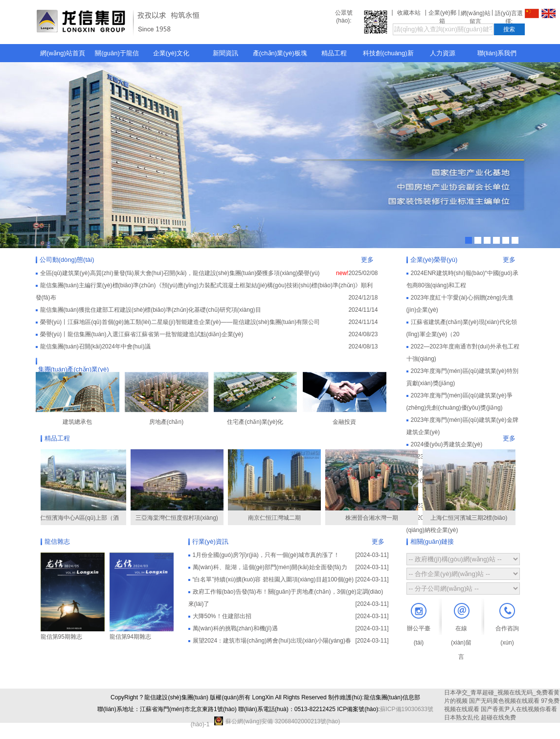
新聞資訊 (225, 53)
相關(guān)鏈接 (432, 542)
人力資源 (443, 53)
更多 (367, 260)
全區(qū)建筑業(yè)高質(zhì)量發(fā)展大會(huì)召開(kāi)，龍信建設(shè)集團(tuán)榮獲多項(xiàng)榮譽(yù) (180, 273)
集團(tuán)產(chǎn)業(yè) (74, 369)
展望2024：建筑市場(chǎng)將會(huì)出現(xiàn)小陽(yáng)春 (272, 641)
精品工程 (334, 53)
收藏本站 (409, 13)
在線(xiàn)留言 (461, 643)
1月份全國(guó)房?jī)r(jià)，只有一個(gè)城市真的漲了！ (266, 555)
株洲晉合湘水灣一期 (374, 485)
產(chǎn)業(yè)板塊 (280, 53)
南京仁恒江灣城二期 (276, 485)
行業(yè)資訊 (210, 542)
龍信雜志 (57, 542)
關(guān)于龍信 (117, 53)
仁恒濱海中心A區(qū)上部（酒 (82, 485)
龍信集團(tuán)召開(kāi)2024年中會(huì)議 (95, 346)
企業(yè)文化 (171, 53)
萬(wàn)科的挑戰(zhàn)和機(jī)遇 (235, 628)
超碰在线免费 (498, 717)
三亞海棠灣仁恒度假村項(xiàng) (179, 485)
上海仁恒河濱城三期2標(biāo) (471, 485)
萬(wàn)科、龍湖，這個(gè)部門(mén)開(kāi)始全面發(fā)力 (270, 567)
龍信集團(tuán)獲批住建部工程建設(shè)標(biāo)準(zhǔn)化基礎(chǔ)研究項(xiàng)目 (151, 310)
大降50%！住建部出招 (222, 616)
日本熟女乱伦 (462, 717)
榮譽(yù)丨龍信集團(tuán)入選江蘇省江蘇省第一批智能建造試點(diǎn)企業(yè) (142, 334)
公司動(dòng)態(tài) (67, 260)
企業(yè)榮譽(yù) (434, 260)
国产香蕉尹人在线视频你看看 (519, 709)
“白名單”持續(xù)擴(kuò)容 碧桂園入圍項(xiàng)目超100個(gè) (273, 579)
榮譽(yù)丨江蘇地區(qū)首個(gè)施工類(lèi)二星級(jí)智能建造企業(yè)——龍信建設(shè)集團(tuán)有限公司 (180, 322)
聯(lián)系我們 (497, 53)
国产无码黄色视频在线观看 (504, 701)
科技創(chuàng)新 (388, 53)
